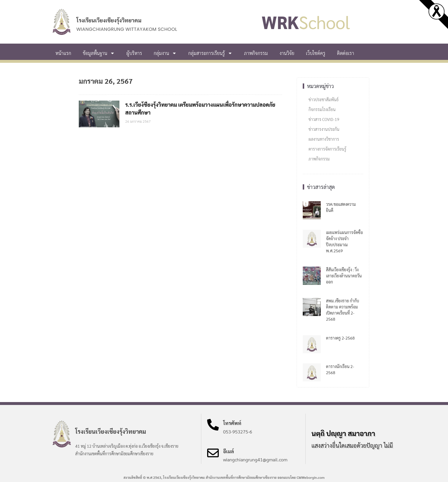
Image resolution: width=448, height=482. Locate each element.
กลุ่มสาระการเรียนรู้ (210, 53)
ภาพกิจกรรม (256, 53)
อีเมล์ (229, 451)
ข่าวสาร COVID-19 (324, 119)
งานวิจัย (287, 53)
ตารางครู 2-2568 (340, 338)
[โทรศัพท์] (213, 425)
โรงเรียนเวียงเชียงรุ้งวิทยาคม (109, 20)
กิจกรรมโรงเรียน (322, 109)
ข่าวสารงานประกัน (324, 129)
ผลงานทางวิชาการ (324, 139)
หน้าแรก (63, 53)
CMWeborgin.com (311, 477)
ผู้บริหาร (134, 53)
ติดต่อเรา (346, 53)
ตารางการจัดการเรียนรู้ (327, 149)
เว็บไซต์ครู (316, 53)
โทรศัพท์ (232, 423)
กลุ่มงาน (165, 53)
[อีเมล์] (213, 453)
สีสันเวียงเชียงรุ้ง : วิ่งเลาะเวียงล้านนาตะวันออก (344, 276)
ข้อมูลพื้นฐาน (99, 53)
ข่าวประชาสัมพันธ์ (324, 99)
